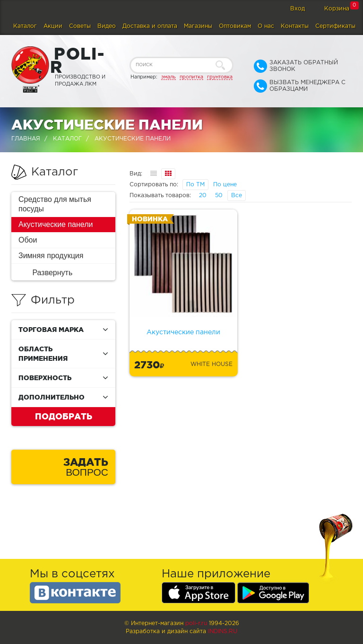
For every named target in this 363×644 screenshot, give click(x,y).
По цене (225, 185)
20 (203, 196)
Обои (28, 240)
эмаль (169, 77)
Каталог (25, 26)
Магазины (198, 26)
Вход (298, 9)
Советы (80, 26)
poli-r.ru (196, 623)
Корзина (337, 9)
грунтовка (220, 77)
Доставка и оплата (150, 26)
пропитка (191, 77)
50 (219, 196)
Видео (107, 26)
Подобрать (64, 416)
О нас (266, 26)
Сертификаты (335, 26)
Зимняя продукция (51, 256)
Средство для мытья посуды (55, 204)
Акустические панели (56, 224)
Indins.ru (223, 631)
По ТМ (195, 185)
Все (237, 196)
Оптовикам (235, 26)
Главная (26, 139)
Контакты (295, 26)
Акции (53, 26)
